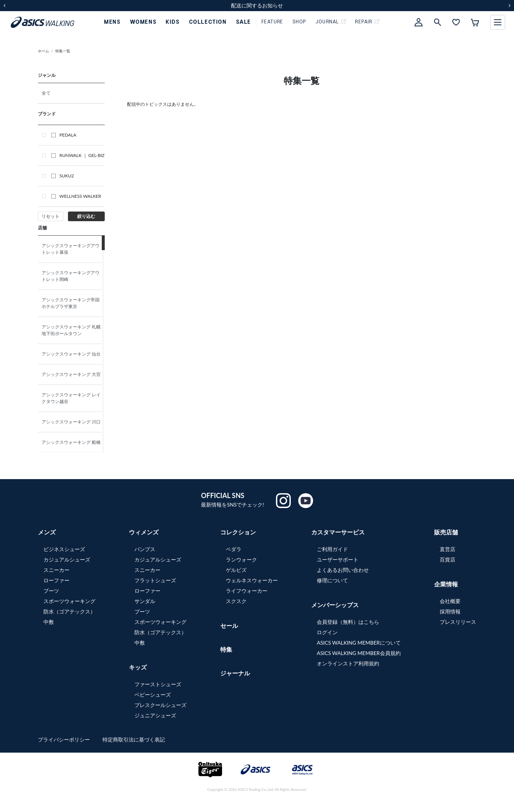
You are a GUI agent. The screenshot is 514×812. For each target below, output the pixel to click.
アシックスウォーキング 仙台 (73, 354)
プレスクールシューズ (160, 705)
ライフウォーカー (247, 591)
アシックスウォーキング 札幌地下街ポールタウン (71, 330)
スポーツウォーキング (69, 601)
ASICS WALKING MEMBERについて (359, 643)
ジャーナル (235, 673)
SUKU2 (63, 176)
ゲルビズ (236, 570)
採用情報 (450, 611)
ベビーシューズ (153, 695)
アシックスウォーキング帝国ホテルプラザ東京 (71, 303)
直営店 (448, 549)
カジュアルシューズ (67, 559)
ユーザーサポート (338, 559)
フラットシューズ (155, 580)
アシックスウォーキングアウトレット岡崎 (71, 276)
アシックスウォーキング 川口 (73, 422)
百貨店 (448, 559)
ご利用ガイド (332, 549)
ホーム (43, 51)
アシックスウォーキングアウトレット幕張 (71, 249)
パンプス (145, 549)
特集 (226, 649)
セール (229, 626)
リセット (51, 216)
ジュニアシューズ (155, 715)
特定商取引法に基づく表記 (134, 739)
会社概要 (450, 601)
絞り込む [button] (86, 216)
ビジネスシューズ (64, 549)
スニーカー (56, 570)
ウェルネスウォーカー (252, 580)
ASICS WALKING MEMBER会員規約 (359, 653)
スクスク (236, 601)
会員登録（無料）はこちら (348, 622)
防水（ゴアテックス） (69, 611)
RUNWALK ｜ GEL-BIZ (78, 155)
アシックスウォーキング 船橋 (73, 442)
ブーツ (51, 591)
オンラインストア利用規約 (348, 663)
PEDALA (64, 135)
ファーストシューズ (158, 684)
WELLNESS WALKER (76, 196)
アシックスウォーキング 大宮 (73, 374)
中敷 (49, 622)
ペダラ (234, 549)
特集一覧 (63, 51)
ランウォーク (241, 559)
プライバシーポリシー (65, 739)
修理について (332, 580)
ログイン (327, 632)
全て (46, 93)
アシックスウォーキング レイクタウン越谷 (71, 398)
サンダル (145, 601)
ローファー (56, 580)
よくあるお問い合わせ (343, 570)
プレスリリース (458, 622)
